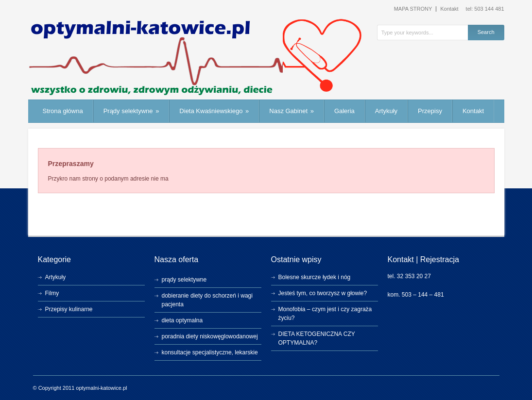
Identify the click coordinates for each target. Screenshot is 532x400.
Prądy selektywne (131, 111)
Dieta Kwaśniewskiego (214, 111)
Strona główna (63, 111)
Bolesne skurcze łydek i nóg (315, 277)
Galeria (344, 111)
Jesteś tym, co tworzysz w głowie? (323, 293)
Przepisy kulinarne (69, 309)
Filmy (52, 293)
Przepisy (430, 111)
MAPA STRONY (413, 9)
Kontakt (449, 9)
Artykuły (386, 111)
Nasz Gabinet (292, 111)
